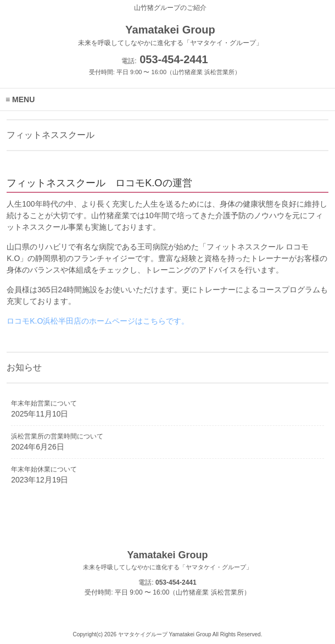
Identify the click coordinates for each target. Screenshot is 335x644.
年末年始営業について (44, 403)
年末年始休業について (44, 469)
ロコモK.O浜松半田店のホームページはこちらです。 (98, 321)
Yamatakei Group (168, 560)
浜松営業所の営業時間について (57, 436)
